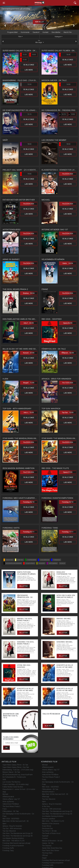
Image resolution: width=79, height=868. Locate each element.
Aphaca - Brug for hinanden (12, 826)
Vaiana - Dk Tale (48, 843)
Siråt (4, 779)
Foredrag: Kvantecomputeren (13, 846)
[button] (5, 26)
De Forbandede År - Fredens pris (14, 777)
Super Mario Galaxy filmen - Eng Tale (16, 767)
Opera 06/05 (68, 323)
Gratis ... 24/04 (68, 263)
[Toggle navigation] (4, 3)
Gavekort (36, 32)
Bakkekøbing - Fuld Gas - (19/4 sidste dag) (18, 770)
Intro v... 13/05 (29, 413)
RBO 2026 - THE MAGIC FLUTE (14, 841)
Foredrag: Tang (8, 850)
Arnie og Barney (8, 802)
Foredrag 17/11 (68, 532)
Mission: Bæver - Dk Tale (11, 772)
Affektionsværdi (8, 797)
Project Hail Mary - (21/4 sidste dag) (16, 784)
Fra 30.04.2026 (68, 293)
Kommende (25, 32)
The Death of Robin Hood (51, 833)
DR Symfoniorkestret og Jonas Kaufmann (18, 775)
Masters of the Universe (51, 824)
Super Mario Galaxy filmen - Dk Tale (15, 765)
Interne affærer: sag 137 (11, 799)
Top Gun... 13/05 (68, 413)
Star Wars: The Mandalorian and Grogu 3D (18, 836)
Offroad (45, 855)
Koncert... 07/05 (29, 353)
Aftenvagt (46, 797)
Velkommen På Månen (11, 804)
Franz (5, 809)
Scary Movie (47, 826)
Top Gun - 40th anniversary (12, 828)
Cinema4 (36, 3)
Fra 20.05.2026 (29, 442)
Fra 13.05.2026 (68, 383)
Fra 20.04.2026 (68, 174)
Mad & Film (68, 32)
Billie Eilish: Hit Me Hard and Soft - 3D (16, 821)
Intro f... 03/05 (29, 323)
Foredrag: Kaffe (8, 848)
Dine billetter (56, 32)
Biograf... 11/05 (29, 383)
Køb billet (39, 22)
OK (6, 748)
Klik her (48, 726)
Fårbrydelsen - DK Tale (11, 811)
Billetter (24, 586)
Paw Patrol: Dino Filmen (51, 850)
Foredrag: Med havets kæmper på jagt (16, 843)
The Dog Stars (47, 853)
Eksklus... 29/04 (29, 293)
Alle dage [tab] (39, 42)
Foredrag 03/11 (29, 532)
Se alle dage (29, 65)
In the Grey (46, 806)
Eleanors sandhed (49, 819)
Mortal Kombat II (48, 792)
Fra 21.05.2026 (29, 472)
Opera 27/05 (68, 472)
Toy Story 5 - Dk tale (49, 831)
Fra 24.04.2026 (29, 263)
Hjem (4, 824)
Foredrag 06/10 (29, 502)
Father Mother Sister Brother (13, 787)
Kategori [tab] (58, 37)
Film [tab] (20, 37)
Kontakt (46, 32)
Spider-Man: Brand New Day (52, 848)
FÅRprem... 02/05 (68, 353)
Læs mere (29, 70)
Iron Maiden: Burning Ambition (13, 838)
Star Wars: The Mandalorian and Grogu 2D (18, 833)
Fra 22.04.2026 (68, 204)
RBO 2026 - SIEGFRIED (11, 819)
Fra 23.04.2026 (29, 234)
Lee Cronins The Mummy (11, 782)
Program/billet (12, 32)
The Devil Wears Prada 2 (11, 806)
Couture (45, 838)
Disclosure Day (47, 828)
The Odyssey (47, 846)
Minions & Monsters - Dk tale (52, 841)
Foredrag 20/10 (68, 502)
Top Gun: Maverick (9, 831)
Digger (44, 858)
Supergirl (45, 836)
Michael (5, 794)
